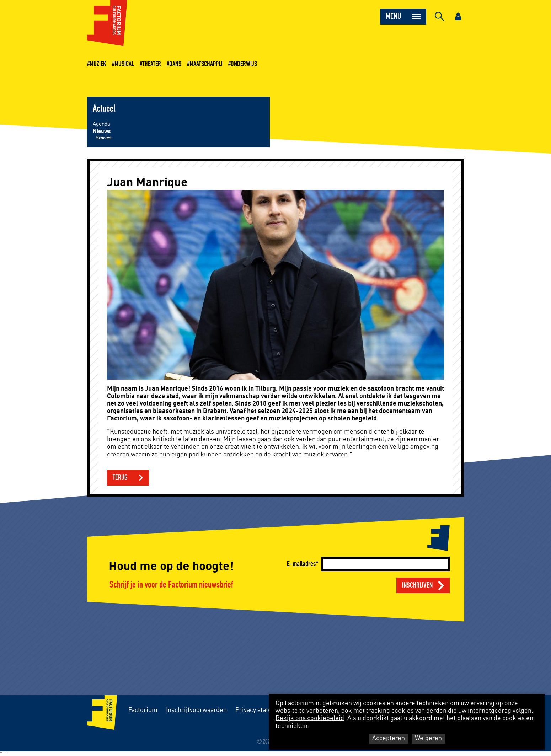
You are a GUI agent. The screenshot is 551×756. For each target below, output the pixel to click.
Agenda (101, 124)
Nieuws (102, 131)
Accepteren (389, 738)
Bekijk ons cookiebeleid (310, 718)
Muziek (98, 64)
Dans (175, 64)
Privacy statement (261, 710)
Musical (124, 64)
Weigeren (428, 738)
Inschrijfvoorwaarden (196, 710)
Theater (152, 64)
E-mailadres (301, 564)
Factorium (143, 710)
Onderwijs (244, 64)
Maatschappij (206, 64)
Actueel (104, 109)
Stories (103, 138)
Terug (120, 478)
